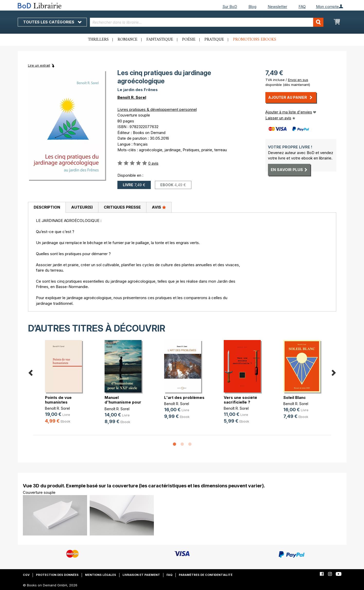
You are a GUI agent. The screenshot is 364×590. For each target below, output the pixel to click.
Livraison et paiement (141, 575)
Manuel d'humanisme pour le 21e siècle (123, 402)
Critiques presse (122, 207)
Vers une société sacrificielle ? (240, 400)
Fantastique (160, 40)
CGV (26, 575)
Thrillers (98, 40)
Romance (128, 40)
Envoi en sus (298, 80)
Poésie (189, 40)
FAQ (302, 7)
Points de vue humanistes (58, 400)
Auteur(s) (82, 207)
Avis (159, 207)
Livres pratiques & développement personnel (157, 109)
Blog (252, 7)
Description (47, 207)
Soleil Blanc (295, 397)
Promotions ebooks (255, 40)
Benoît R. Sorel (132, 97)
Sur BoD (230, 7)
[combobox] (207, 22)
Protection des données (57, 575)
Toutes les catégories (52, 22)
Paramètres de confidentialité (206, 575)
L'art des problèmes (184, 397)
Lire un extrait (39, 65)
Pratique (214, 40)
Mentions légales (101, 575)
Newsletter (277, 7)
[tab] (47, 208)
